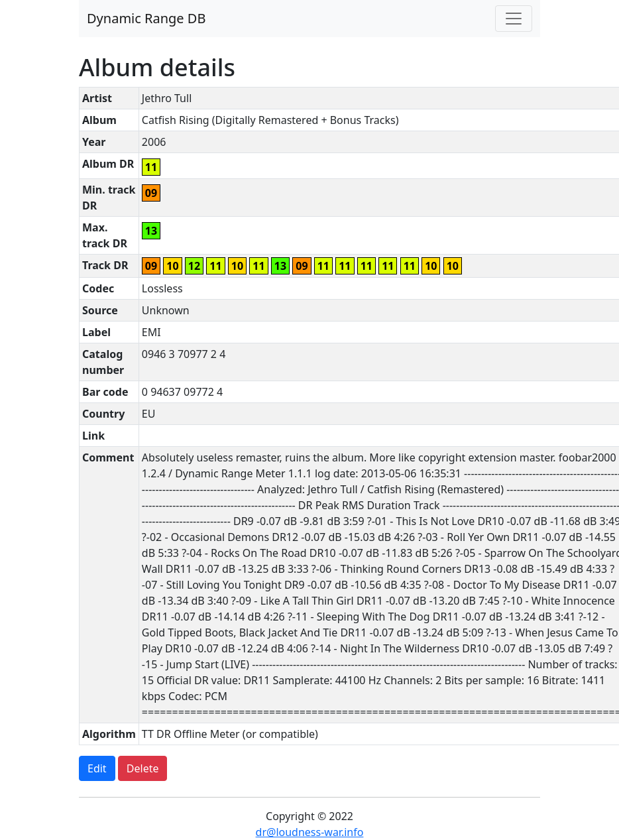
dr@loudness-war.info (310, 832)
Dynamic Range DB (146, 18)
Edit (97, 768)
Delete (143, 768)
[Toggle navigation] (514, 19)
